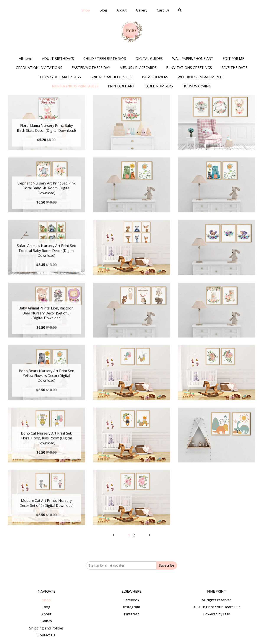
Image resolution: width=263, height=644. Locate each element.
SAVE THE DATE (234, 68)
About (122, 10)
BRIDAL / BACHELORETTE (111, 77)
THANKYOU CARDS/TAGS (60, 77)
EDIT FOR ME (233, 59)
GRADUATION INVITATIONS (39, 68)
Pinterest (131, 614)
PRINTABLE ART (121, 86)
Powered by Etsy (217, 614)
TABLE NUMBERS (158, 86)
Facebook (131, 600)
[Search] (180, 11)
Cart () (163, 10)
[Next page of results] (150, 535)
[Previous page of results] (114, 535)
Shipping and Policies (46, 628)
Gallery (142, 10)
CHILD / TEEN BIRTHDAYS (105, 59)
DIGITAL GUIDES (149, 59)
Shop (86, 10)
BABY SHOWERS (155, 77)
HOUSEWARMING (197, 86)
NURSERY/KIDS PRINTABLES (75, 86)
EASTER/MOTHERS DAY (91, 68)
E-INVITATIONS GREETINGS (189, 68)
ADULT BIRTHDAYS (58, 59)
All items (26, 59)
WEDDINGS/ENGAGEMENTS (201, 77)
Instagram (131, 607)
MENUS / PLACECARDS (138, 68)
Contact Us (46, 635)
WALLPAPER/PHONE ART (193, 59)
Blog (103, 10)
